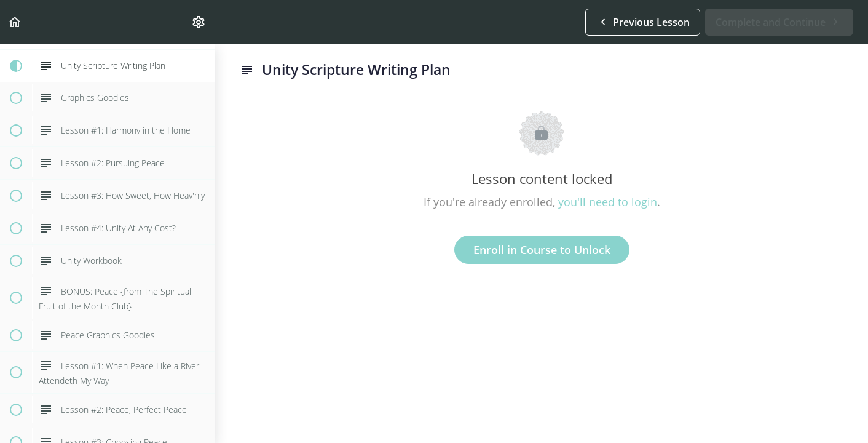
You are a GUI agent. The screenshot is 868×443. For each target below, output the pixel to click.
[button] (15, 22)
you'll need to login (608, 202)
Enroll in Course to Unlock (542, 250)
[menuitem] (199, 22)
